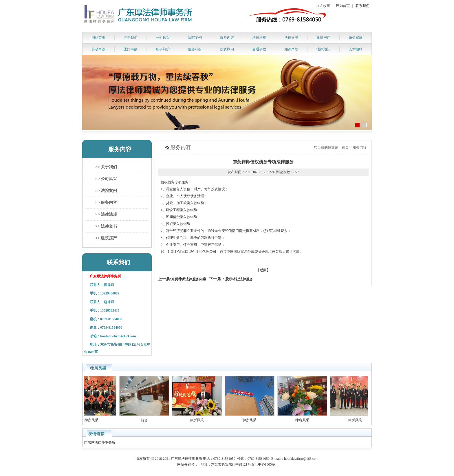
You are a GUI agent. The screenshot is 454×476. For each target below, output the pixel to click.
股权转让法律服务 (239, 279)
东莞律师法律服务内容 (189, 279)
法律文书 (291, 38)
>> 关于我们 (106, 167)
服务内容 (227, 38)
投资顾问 (227, 49)
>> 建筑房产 (106, 238)
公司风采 (163, 38)
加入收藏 (323, 6)
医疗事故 (131, 49)
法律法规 (259, 38)
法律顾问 (323, 49)
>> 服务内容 (106, 203)
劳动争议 (98, 49)
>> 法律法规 (106, 214)
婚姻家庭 (356, 38)
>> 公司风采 (106, 179)
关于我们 (131, 38)
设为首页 (343, 6)
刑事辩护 (163, 49)
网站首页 (98, 38)
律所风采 (101, 420)
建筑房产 (323, 38)
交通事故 (259, 49)
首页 (345, 147)
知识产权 (291, 49)
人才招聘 (356, 49)
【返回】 (263, 270)
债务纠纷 (195, 49)
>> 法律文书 (106, 226)
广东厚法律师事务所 (100, 442)
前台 (153, 420)
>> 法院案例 (106, 191)
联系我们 (363, 6)
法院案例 (195, 38)
